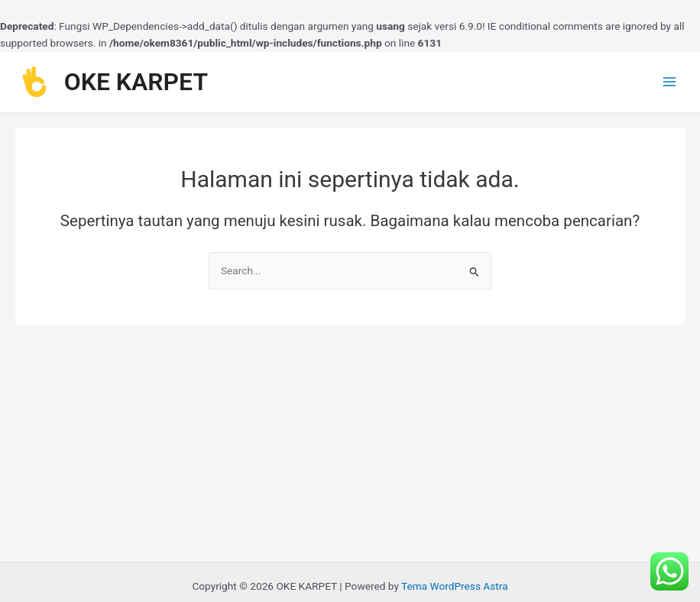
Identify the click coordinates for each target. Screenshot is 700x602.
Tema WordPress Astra (455, 586)
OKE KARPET (136, 82)
